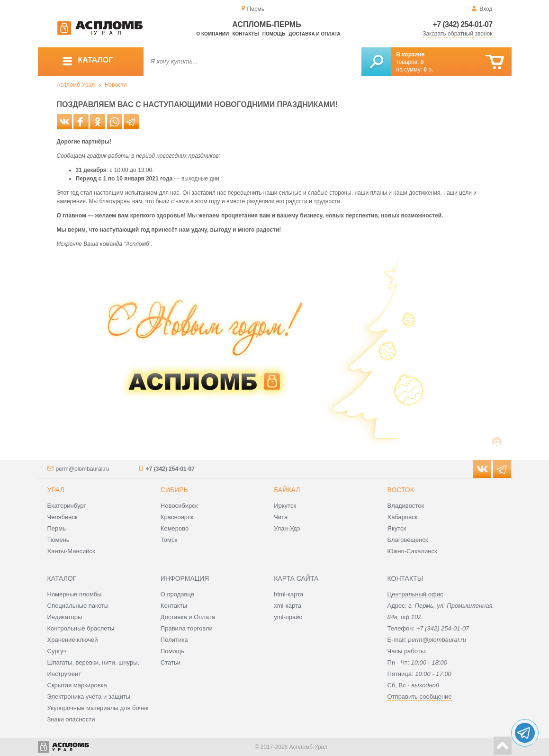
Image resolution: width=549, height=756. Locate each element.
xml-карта (288, 606)
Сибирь (174, 490)
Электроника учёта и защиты (89, 697)
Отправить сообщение (420, 697)
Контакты (245, 34)
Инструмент (64, 674)
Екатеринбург (67, 506)
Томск (169, 540)
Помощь (274, 34)
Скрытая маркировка (77, 685)
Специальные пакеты (78, 606)
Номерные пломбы (75, 594)
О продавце (177, 594)
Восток (401, 490)
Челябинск (63, 517)
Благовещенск (408, 540)
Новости (116, 85)
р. (428, 70)
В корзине (411, 54)
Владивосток (406, 506)
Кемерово (175, 528)
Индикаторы (65, 617)
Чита (281, 517)
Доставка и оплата (315, 34)
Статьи (171, 662)
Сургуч (57, 651)
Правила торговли (187, 628)
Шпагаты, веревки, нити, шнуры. (94, 662)
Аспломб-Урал (76, 85)
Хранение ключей (73, 640)
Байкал (287, 490)
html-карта (288, 594)
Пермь (57, 528)
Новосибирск (179, 506)
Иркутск (285, 506)
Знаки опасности (71, 719)
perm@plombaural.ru (83, 469)
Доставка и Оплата (188, 617)
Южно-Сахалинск (412, 551)
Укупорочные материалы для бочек (98, 708)
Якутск (397, 528)
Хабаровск (403, 517)
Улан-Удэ (287, 528)
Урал (56, 490)
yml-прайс (288, 617)
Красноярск (177, 517)
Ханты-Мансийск (71, 551)
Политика (174, 640)
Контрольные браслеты (81, 628)
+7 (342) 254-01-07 (463, 24)
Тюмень (58, 540)
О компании (212, 34)
